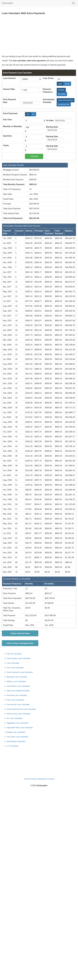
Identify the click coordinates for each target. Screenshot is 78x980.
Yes (29, 114)
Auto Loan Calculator (15, 668)
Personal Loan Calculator (17, 695)
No (34, 114)
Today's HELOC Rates (20, 633)
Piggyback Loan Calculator (18, 723)
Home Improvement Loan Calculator (21, 709)
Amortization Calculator (16, 741)
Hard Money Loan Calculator (18, 686)
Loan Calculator (13, 663)
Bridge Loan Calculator (16, 732)
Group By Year (64, 104)
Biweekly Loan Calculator (17, 677)
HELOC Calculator (14, 654)
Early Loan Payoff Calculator (18, 691)
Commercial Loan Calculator (18, 704)
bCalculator (7, 3)
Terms (26, 779)
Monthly (62, 90)
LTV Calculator (13, 746)
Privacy (33, 779)
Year (61, 84)
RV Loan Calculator (15, 718)
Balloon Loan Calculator (16, 681)
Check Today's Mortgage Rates (20, 643)
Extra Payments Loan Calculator (20, 672)
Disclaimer (42, 779)
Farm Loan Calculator (15, 700)
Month (68, 84)
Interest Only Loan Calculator (18, 714)
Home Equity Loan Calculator (19, 658)
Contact (51, 779)
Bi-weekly (63, 94)
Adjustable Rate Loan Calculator (20, 728)
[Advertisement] (37, 35)
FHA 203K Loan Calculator (18, 737)
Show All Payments (66, 100)
